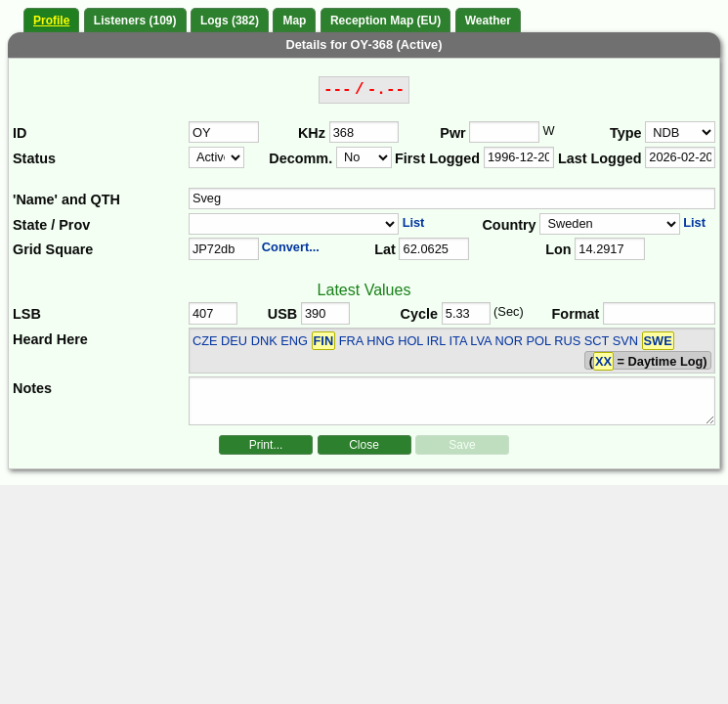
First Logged (437, 158)
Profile (51, 21)
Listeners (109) (135, 21)
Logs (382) (230, 21)
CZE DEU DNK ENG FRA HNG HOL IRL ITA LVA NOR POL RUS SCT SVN (433, 341)
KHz (312, 133)
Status (34, 158)
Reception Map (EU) (385, 21)
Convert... (291, 247)
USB (282, 314)
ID (20, 133)
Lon (558, 249)
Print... (266, 445)
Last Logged (600, 158)
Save (462, 445)
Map (294, 21)
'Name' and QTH (66, 199)
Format (576, 314)
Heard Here (50, 339)
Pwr (452, 133)
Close (364, 445)
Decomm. (300, 158)
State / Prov (51, 225)
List (414, 222)
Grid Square (53, 249)
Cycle (419, 314)
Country (509, 225)
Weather (488, 21)
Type (626, 133)
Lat (385, 249)
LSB (27, 314)
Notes (32, 388)
